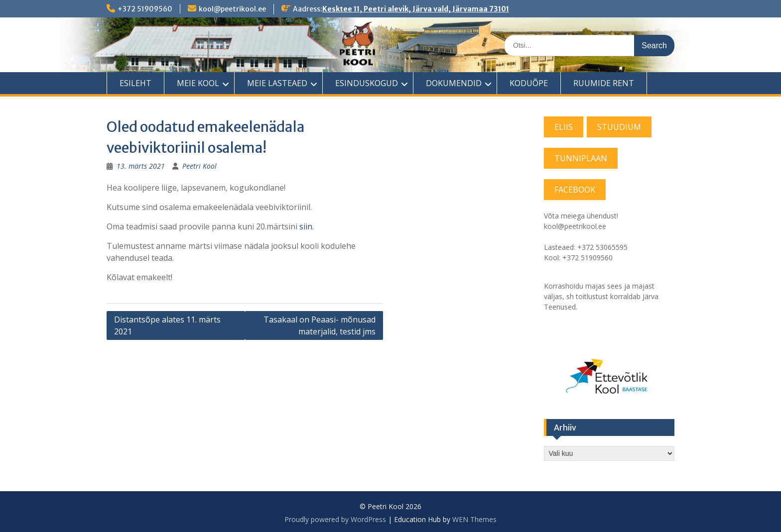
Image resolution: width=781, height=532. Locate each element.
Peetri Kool (199, 166)
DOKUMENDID (454, 83)
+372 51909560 (145, 9)
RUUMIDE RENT (604, 83)
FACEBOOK (575, 190)
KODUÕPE (529, 83)
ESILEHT (135, 83)
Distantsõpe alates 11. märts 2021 (167, 325)
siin (306, 226)
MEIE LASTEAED (277, 83)
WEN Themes (474, 519)
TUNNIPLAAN (581, 158)
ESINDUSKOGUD (367, 83)
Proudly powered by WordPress (335, 519)
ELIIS (564, 127)
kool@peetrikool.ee (232, 9)
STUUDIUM (619, 127)
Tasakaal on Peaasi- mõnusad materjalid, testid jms (320, 325)
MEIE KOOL (198, 83)
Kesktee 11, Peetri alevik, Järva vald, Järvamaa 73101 (416, 9)
